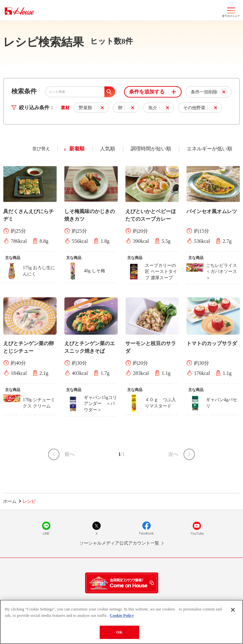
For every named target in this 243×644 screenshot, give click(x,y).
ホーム (10, 501)
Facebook (146, 528)
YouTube (197, 528)
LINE (46, 528)
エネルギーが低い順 (209, 149)
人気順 (108, 149)
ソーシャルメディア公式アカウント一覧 (119, 543)
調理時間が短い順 (151, 149)
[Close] (233, 612)
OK (119, 634)
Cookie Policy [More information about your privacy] (122, 617)
